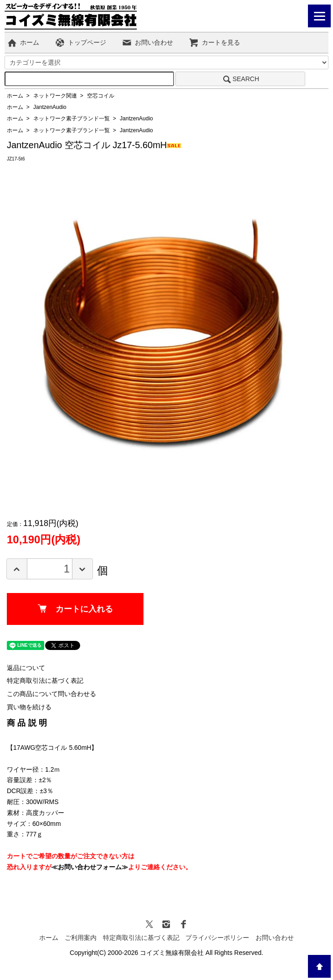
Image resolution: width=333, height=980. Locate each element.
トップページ (80, 42)
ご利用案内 (81, 938)
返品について (26, 668)
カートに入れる (75, 609)
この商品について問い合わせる (51, 694)
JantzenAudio (50, 107)
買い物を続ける (29, 707)
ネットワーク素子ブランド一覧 (72, 119)
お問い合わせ (147, 42)
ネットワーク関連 (55, 96)
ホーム (23, 42)
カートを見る (214, 42)
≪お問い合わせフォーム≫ (90, 867)
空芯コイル (101, 96)
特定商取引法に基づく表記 (45, 681)
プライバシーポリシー (217, 938)
